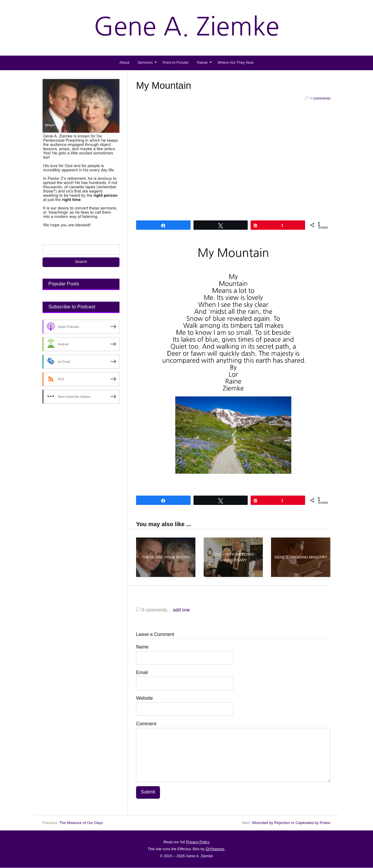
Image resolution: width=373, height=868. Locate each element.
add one (182, 610)
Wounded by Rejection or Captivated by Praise (291, 823)
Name (142, 647)
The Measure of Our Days (81, 823)
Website (145, 698)
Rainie (202, 62)
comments (318, 98)
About (124, 62)
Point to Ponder (176, 62)
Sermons (145, 62)
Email (142, 672)
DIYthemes (215, 849)
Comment (146, 724)
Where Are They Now (236, 62)
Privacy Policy (198, 842)
